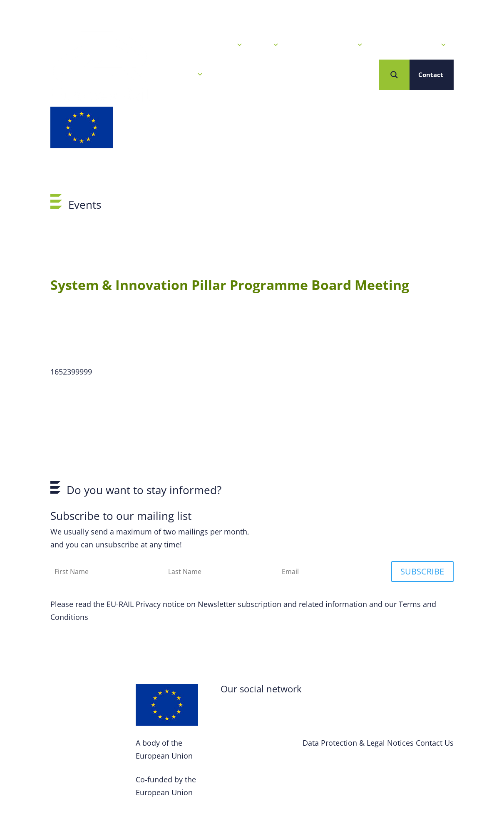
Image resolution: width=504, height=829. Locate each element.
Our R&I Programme (327, 45)
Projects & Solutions (411, 45)
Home (166, 45)
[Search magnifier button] (394, 75)
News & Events (215, 45)
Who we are (180, 75)
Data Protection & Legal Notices (358, 743)
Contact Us (435, 743)
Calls (267, 45)
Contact (431, 75)
